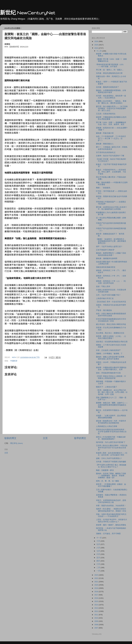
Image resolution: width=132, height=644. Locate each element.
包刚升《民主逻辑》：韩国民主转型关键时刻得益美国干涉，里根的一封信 (111, 510)
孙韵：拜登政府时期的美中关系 (108, 373)
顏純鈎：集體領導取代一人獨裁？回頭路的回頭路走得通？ (111, 254)
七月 (98, 551)
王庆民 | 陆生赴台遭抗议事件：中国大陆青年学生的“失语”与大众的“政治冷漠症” (112, 448)
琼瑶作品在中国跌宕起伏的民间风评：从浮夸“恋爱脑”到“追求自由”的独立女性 (111, 432)
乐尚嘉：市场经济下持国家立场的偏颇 (111, 462)
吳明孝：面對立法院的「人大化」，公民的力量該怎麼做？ (111, 337)
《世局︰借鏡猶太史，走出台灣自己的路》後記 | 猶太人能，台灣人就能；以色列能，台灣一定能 (112, 392)
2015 (97, 601)
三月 (98, 564)
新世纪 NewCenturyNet (28, 13)
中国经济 (14, 361)
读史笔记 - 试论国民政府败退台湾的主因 (112, 342)
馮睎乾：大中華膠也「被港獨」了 (109, 354)
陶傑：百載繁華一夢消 (105, 470)
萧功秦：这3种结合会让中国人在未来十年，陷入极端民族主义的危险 (112, 208)
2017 (97, 595)
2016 (97, 598)
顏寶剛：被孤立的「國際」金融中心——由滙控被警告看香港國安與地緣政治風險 (112, 405)
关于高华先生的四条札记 (106, 152)
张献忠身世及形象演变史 (106, 267)
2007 (97, 628)
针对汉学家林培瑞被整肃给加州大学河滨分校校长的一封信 (111, 320)
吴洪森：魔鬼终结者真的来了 (107, 87)
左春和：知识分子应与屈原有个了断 (110, 156)
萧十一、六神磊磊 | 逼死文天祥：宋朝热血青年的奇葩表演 (112, 148)
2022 (97, 578)
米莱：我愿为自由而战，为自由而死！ (111, 506)
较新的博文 (10, 438)
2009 (97, 621)
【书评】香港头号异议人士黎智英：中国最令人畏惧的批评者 (111, 377)
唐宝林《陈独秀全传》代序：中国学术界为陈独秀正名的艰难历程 (111, 422)
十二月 (99, 51)
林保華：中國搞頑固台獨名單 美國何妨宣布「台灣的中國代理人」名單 (111, 369)
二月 (98, 568)
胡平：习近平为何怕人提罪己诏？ (109, 247)
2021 (97, 582)
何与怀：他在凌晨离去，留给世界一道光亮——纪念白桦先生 (111, 97)
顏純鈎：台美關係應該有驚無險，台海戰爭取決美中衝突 (111, 91)
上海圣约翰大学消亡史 (105, 298)
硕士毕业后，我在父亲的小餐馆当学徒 (111, 324)
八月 (98, 548)
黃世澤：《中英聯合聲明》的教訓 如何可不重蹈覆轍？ (111, 485)
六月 (98, 554)
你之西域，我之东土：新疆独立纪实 (110, 333)
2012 (97, 611)
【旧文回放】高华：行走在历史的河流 (111, 302)
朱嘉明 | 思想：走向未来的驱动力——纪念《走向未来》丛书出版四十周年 (112, 454)
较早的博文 (80, 438)
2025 (97, 45)
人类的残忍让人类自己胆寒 (107, 426)
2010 (97, 618)
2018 (97, 592)
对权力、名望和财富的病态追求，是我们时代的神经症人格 (111, 501)
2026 (97, 41)
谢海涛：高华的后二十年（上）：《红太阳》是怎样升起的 (111, 282)
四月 (98, 561)
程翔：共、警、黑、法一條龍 (107, 481)
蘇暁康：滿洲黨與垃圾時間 (107, 258)
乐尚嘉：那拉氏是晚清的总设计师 (109, 73)
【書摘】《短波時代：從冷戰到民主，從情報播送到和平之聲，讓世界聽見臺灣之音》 (111, 241)
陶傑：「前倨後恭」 (104, 188)
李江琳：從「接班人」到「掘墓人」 (110, 70)
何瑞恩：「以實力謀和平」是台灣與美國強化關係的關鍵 (111, 417)
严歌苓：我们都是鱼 (104, 310)
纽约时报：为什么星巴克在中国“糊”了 (111, 442)
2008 (97, 625)
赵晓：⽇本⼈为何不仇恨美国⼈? (109, 458)
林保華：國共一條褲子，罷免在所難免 (111, 525)
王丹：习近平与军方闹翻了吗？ (108, 295)
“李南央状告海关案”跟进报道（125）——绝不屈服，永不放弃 (110, 66)
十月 (98, 541)
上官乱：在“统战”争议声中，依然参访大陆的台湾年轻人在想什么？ (112, 521)
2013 (97, 608)
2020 (97, 585)
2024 (97, 48)
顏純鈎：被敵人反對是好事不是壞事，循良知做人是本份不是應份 (111, 358)
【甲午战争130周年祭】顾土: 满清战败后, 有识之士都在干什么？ (111, 466)
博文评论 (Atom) (16, 443)
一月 (98, 571)
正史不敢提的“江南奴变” (105, 250)
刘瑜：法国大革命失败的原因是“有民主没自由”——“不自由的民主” (111, 515)
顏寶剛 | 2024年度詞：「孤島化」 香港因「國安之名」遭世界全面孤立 (111, 102)
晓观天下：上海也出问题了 (107, 387)
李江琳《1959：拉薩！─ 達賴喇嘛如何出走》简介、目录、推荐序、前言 (111, 123)
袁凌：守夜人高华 (103, 287)
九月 (98, 544)
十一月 (99, 538)
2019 (97, 588)
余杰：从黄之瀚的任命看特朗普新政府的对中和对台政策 (111, 315)
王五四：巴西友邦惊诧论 (106, 114)
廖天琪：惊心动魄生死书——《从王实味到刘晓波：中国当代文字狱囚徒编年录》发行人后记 (112, 108)
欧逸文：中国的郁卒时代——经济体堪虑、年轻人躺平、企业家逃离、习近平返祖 (111, 172)
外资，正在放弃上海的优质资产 (108, 350)
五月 (98, 558)
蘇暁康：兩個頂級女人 (105, 144)
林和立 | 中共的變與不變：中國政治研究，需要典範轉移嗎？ (111, 438)
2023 (97, 575)
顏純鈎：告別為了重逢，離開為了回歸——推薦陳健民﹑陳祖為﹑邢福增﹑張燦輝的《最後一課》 (111, 476)
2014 (97, 605)
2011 (97, 615)
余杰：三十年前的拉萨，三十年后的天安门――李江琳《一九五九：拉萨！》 (111, 138)
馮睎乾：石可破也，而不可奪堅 (108, 534)
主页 (45, 438)
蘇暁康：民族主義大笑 (105, 133)
